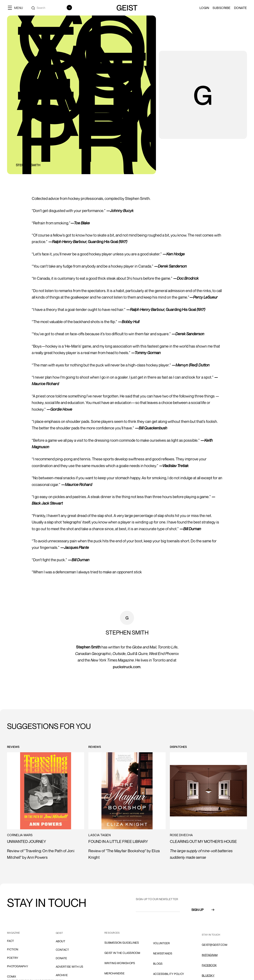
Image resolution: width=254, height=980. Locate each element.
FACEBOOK (209, 965)
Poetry (13, 958)
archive (62, 975)
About (61, 941)
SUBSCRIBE (222, 8)
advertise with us (69, 967)
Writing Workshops (120, 963)
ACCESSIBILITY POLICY (169, 974)
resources (112, 933)
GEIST (59, 933)
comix (12, 976)
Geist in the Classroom (122, 953)
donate (61, 958)
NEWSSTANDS (163, 953)
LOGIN (204, 8)
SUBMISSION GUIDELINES (122, 943)
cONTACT (62, 950)
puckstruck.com (127, 667)
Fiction (13, 949)
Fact (10, 941)
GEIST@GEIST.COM (214, 945)
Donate (241, 8)
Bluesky (208, 975)
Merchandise (114, 973)
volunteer (161, 943)
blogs (158, 964)
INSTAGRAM (210, 955)
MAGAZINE (13, 933)
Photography (18, 966)
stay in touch (211, 935)
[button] (17, 8)
